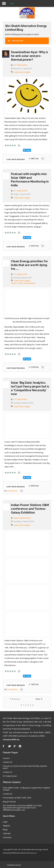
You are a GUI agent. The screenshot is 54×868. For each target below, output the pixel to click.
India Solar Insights (22, 72)
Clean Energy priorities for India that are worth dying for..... (29, 265)
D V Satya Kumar (20, 65)
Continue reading (15, 160)
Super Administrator (22, 518)
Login (5, 822)
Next (39, 699)
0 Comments (12, 491)
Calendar (7, 834)
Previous (15, 699)
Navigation (16, 41)
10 (15, 145)
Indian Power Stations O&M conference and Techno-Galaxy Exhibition (30, 509)
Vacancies (7, 837)
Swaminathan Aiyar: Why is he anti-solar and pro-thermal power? (29, 56)
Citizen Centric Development (23, 283)
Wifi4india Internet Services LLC (24, 853)
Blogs (5, 830)
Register (6, 826)
